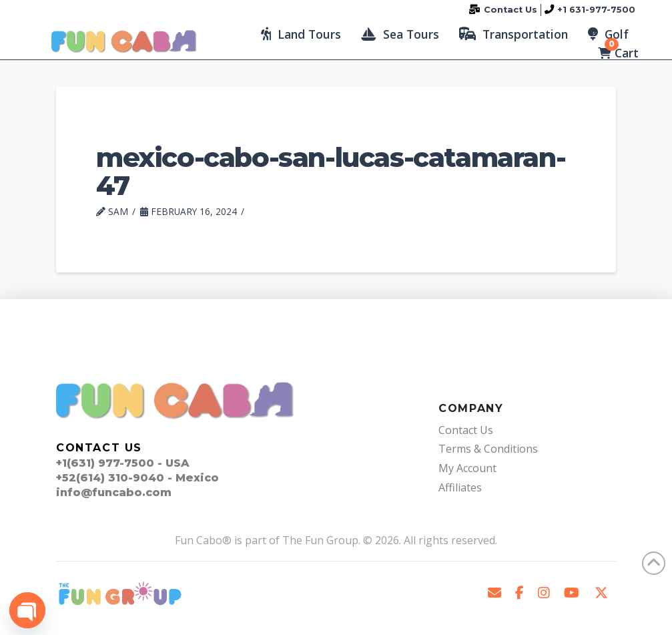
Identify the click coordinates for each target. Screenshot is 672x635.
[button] (301, 34)
